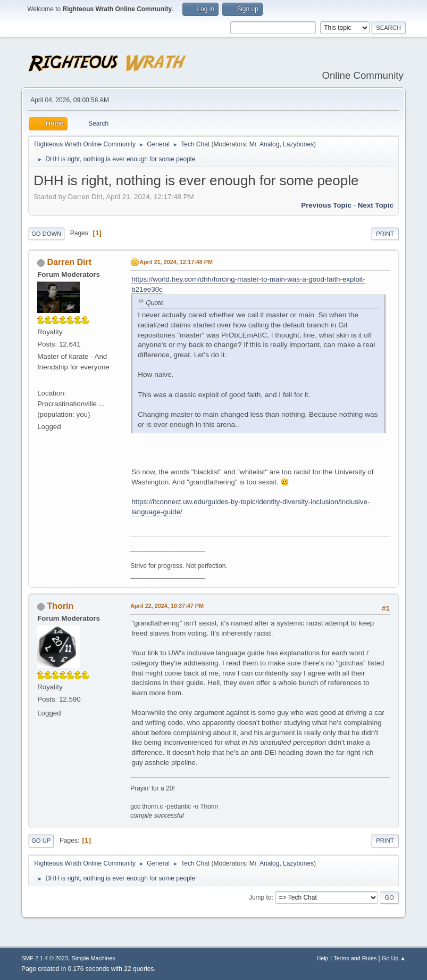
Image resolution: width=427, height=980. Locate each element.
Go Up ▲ (394, 958)
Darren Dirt (70, 262)
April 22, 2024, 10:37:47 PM (167, 606)
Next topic (376, 205)
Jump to (260, 897)
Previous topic (326, 205)
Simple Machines (93, 958)
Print (385, 234)
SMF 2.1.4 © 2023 (45, 958)
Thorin (61, 606)
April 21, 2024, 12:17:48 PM (176, 262)
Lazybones (298, 144)
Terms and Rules (355, 958)
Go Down (46, 234)
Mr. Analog (265, 144)
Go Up (41, 841)
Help (322, 958)
